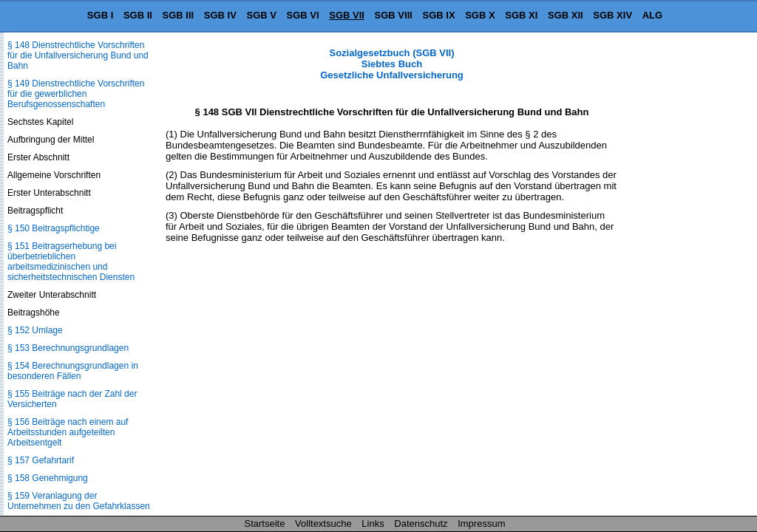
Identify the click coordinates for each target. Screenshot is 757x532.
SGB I (100, 15)
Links (373, 524)
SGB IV (220, 15)
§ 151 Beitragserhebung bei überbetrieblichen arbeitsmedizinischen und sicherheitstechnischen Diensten (71, 262)
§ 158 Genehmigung (48, 478)
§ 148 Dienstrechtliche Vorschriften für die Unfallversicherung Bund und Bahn (78, 55)
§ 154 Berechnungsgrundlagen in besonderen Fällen (73, 371)
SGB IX (439, 15)
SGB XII (566, 15)
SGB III (179, 15)
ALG (652, 15)
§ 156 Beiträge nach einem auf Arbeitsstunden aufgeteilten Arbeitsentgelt (68, 432)
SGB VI (303, 15)
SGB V (261, 15)
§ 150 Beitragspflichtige (54, 228)
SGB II (138, 15)
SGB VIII (394, 15)
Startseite (265, 524)
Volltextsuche (323, 524)
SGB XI (521, 15)
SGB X (480, 15)
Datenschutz (421, 524)
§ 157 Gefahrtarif (41, 460)
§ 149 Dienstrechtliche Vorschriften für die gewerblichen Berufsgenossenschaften (76, 94)
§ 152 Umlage (35, 330)
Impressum (481, 524)
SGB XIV (612, 15)
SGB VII (347, 15)
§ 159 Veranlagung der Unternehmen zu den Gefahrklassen (79, 501)
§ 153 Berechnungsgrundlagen (68, 348)
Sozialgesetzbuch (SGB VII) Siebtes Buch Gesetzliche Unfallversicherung (392, 64)
